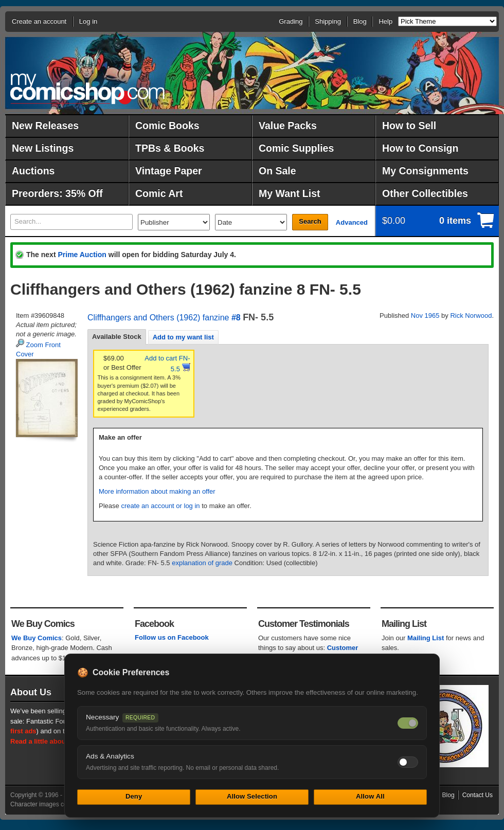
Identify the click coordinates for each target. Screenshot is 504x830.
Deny (134, 796)
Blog (360, 21)
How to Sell (409, 125)
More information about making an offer (157, 491)
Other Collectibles (425, 193)
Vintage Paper (169, 171)
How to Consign (420, 148)
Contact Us (478, 795)
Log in (88, 21)
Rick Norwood (471, 315)
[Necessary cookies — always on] (408, 723)
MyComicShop (87, 89)
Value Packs (288, 125)
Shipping (328, 21)
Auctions (33, 171)
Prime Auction (82, 255)
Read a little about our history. (58, 741)
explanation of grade (202, 563)
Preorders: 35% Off (57, 193)
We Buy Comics (37, 638)
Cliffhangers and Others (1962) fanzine (158, 318)
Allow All (370, 796)
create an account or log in (160, 506)
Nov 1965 (425, 315)
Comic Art (159, 193)
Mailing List (426, 638)
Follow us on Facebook (172, 637)
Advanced (352, 222)
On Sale (277, 171)
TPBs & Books (170, 148)
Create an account (39, 21)
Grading (291, 21)
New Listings (43, 148)
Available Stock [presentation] (117, 337)
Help (385, 21)
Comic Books (167, 125)
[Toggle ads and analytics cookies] (408, 762)
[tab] (117, 337)
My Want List (290, 193)
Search (310, 221)
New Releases (45, 125)
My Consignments (425, 171)
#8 (236, 318)
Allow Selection (252, 796)
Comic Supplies (296, 148)
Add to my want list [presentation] (183, 337)
